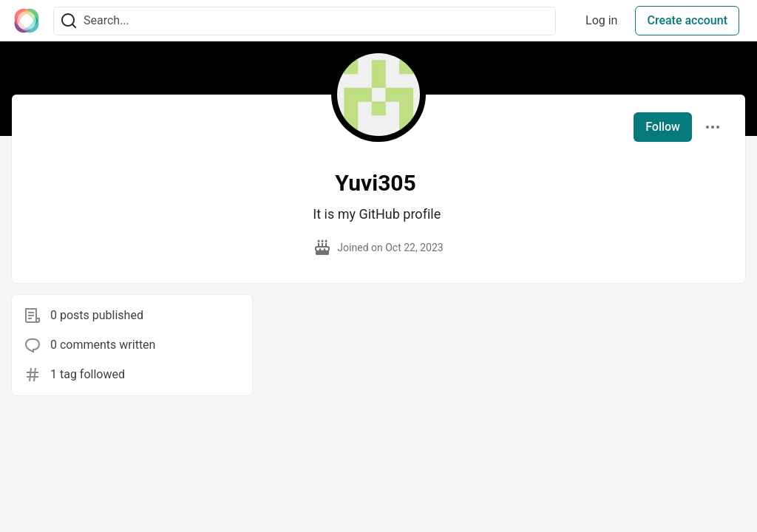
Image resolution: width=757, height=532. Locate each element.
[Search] (69, 21)
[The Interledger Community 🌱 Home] (27, 21)
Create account (687, 20)
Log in (601, 20)
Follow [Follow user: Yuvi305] (663, 127)
